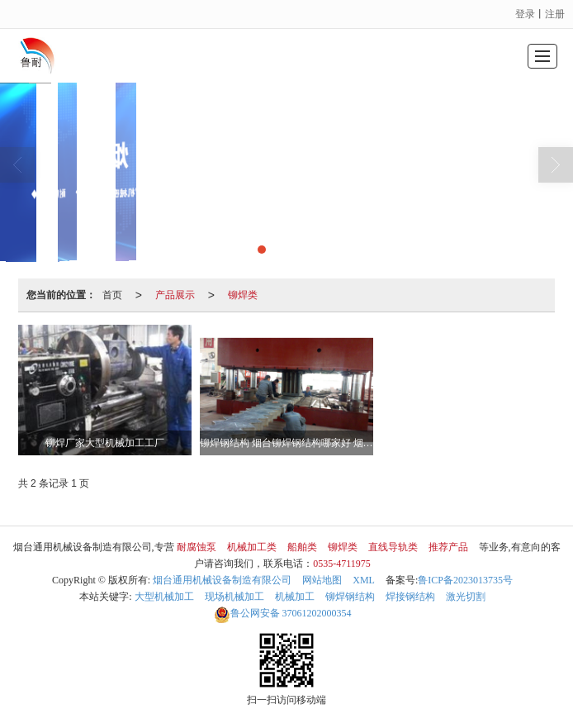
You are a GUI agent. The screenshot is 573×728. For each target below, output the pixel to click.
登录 (525, 14)
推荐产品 (448, 547)
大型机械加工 (164, 597)
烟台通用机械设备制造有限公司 (222, 580)
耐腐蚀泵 (197, 547)
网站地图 (322, 580)
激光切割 (466, 597)
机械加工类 (252, 547)
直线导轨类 (393, 547)
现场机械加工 (234, 597)
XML (364, 580)
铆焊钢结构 (350, 597)
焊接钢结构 (410, 597)
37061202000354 (283, 613)
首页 (112, 295)
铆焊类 (243, 295)
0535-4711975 (342, 564)
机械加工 (295, 597)
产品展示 (175, 295)
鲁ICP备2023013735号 (465, 580)
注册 (555, 14)
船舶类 (302, 547)
